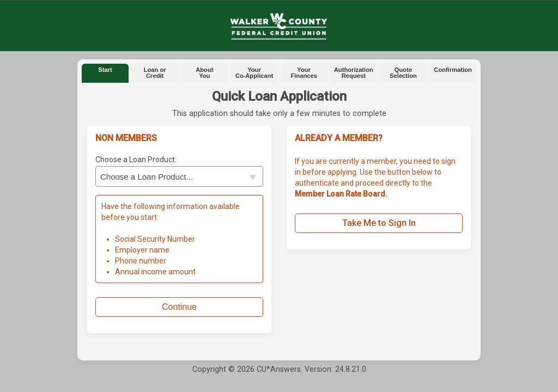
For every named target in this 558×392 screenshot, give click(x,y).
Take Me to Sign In (379, 223)
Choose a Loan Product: (136, 160)
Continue (179, 307)
